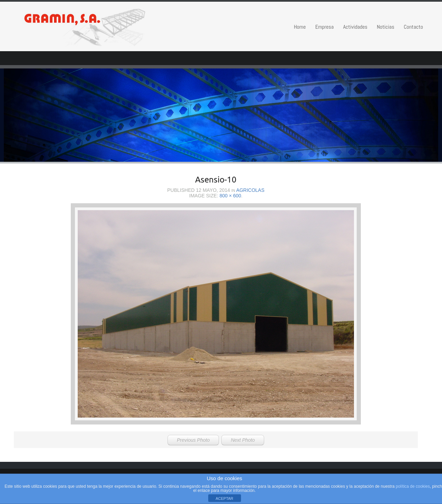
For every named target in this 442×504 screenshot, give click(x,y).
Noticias (385, 27)
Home (300, 27)
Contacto (413, 27)
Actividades (355, 27)
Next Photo (243, 440)
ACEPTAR (224, 498)
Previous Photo (193, 440)
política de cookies (413, 486)
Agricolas (250, 190)
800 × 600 (230, 196)
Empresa (324, 27)
